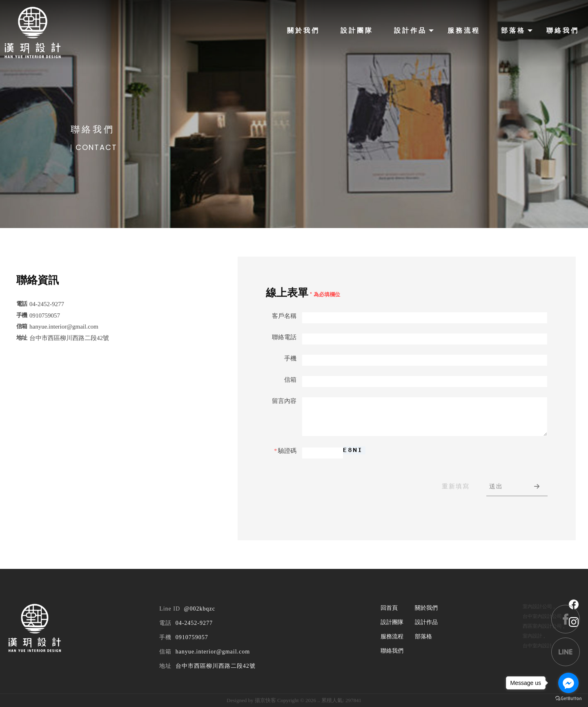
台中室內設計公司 (542, 616)
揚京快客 (265, 700)
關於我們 (303, 30)
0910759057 (192, 637)
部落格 (513, 30)
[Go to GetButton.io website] (568, 699)
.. (319, 700)
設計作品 (410, 30)
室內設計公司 (537, 606)
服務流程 (464, 30)
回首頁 (389, 608)
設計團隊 (357, 30)
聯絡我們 (563, 30)
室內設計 (532, 636)
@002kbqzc (200, 609)
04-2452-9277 (194, 623)
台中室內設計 (537, 646)
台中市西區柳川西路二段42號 (216, 666)
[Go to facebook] (568, 683)
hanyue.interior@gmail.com (213, 652)
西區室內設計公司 (542, 626)
